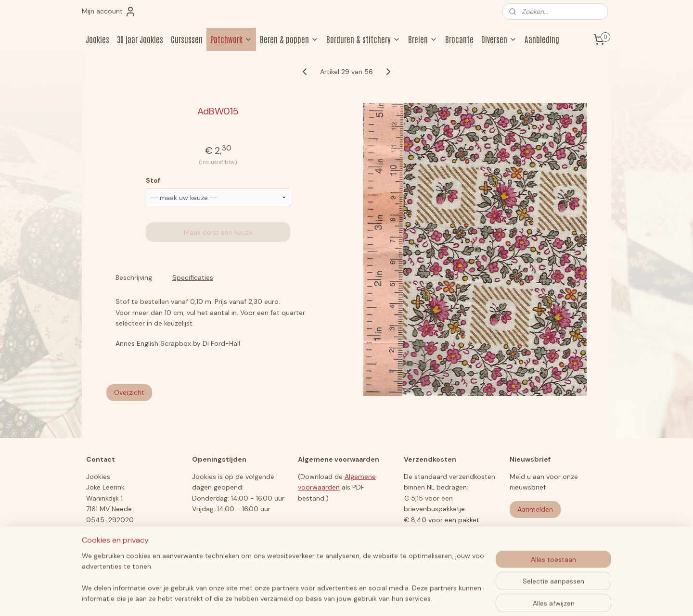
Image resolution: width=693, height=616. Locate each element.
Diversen (499, 39)
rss (328, 598)
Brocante (459, 39)
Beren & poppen (289, 39)
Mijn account (109, 12)
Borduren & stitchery (363, 39)
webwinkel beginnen (361, 598)
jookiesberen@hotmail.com (130, 530)
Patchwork (231, 39)
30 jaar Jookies (140, 39)
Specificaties (193, 277)
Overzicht (129, 392)
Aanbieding (542, 39)
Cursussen (187, 39)
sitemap (309, 598)
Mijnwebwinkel (441, 598)
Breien (423, 39)
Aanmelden (535, 509)
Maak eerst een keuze (218, 232)
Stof (153, 180)
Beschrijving (134, 277)
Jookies (97, 39)
